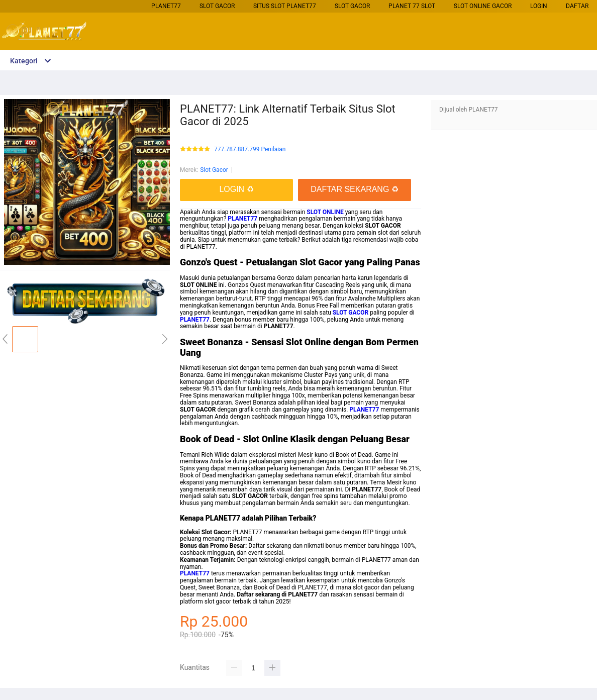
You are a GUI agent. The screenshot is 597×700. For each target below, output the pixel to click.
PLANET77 (166, 6)
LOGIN (539, 6)
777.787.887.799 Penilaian (250, 149)
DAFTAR (577, 6)
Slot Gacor (217, 6)
